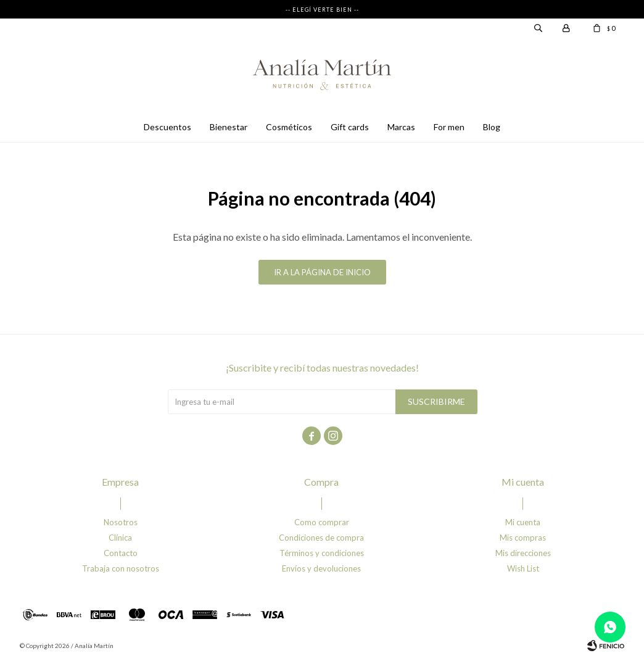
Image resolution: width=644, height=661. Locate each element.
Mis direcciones (523, 553)
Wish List (523, 568)
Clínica (120, 538)
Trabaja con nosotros (121, 568)
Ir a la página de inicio (322, 272)
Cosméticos (289, 127)
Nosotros (121, 522)
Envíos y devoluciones (321, 568)
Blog (492, 127)
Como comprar (322, 522)
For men (449, 127)
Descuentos (167, 127)
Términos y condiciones (322, 553)
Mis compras (523, 538)
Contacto (121, 553)
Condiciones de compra (321, 538)
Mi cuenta (523, 522)
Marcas (401, 127)
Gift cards (350, 127)
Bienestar (229, 127)
